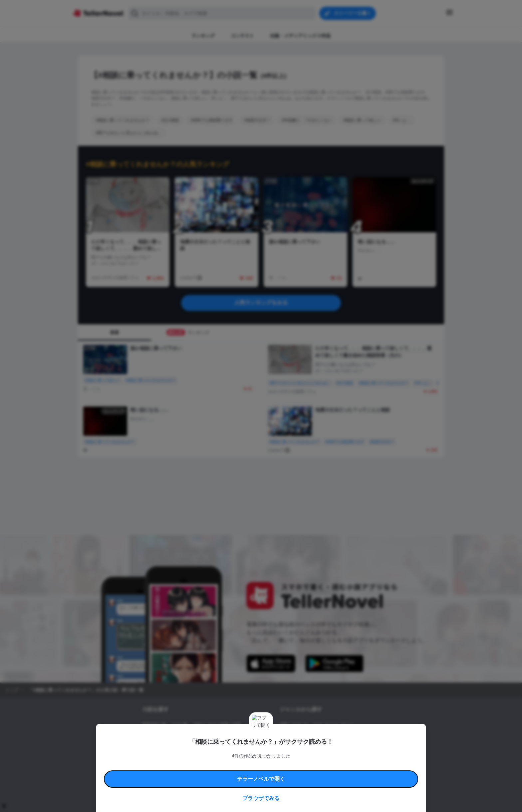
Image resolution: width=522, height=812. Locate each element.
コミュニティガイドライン (238, 766)
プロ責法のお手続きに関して (257, 774)
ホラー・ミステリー (352, 736)
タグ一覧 (179, 724)
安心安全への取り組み (280, 766)
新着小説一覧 (154, 724)
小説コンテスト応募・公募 (217, 724)
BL (282, 747)
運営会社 (329, 774)
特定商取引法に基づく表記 (322, 766)
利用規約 (161, 766)
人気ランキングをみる (261, 302)
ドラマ (296, 747)
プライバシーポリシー (300, 774)
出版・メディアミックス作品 (168, 736)
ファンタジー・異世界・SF (304, 736)
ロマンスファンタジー (333, 724)
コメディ (315, 747)
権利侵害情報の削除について (208, 774)
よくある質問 (358, 766)
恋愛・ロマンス (294, 724)
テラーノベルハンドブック (193, 766)
